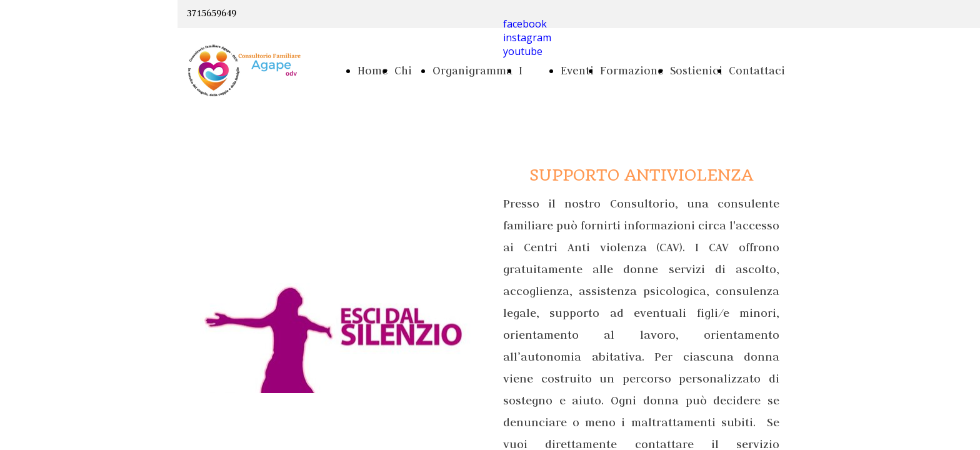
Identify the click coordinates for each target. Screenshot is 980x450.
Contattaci (757, 71)
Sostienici (696, 71)
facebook (525, 24)
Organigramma (472, 71)
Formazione (632, 71)
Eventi (577, 71)
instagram (527, 37)
